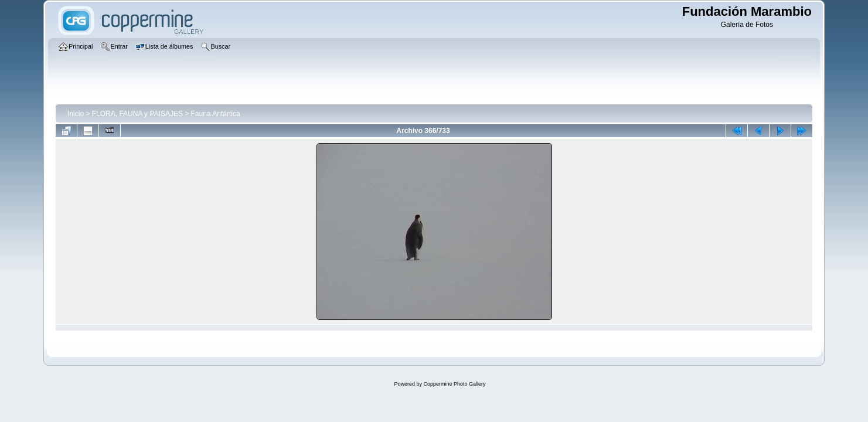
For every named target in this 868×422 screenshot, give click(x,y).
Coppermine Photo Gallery (454, 384)
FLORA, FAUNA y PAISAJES (137, 114)
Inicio (76, 114)
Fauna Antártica (216, 114)
